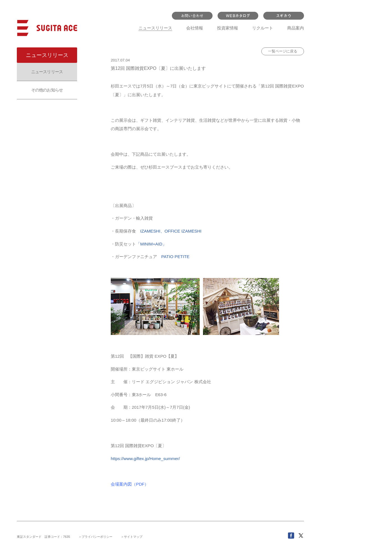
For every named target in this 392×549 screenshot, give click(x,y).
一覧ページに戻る (283, 51)
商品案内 (296, 28)
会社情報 (195, 28)
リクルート (263, 28)
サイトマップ (133, 537)
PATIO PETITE (175, 257)
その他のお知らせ (47, 90)
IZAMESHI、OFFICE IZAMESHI (171, 231)
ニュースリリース (155, 28)
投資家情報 (228, 28)
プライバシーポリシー (97, 537)
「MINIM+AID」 (151, 244)
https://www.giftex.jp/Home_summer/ (145, 459)
